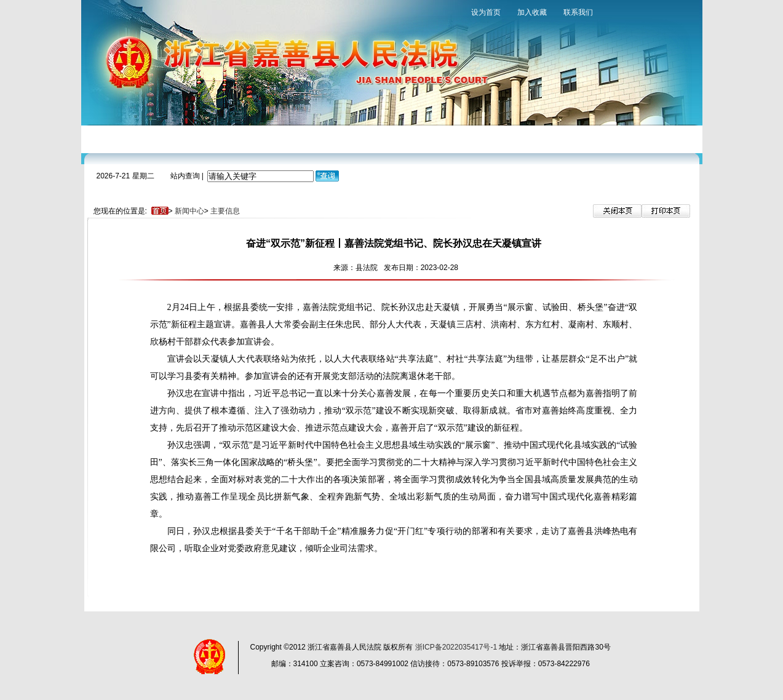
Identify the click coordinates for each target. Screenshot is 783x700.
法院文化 (473, 138)
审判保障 (368, 138)
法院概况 (159, 138)
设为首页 (486, 12)
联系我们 (578, 12)
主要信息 (225, 211)
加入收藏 (532, 12)
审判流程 (264, 138)
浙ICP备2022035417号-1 (456, 647)
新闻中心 (212, 138)
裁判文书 (421, 138)
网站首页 (107, 138)
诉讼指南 (316, 138)
